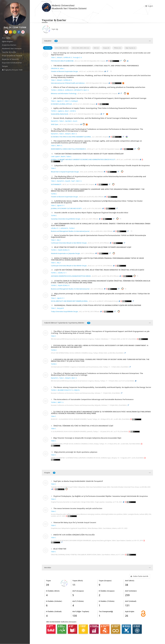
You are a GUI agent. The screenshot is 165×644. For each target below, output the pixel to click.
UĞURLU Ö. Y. (55, 228)
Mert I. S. (60, 146)
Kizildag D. (75, 101)
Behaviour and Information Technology (64, 93)
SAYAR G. (73, 111)
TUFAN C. (54, 90)
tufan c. (62, 68)
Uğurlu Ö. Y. (61, 101)
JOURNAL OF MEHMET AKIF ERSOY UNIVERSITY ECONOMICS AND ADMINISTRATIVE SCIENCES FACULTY (83, 160)
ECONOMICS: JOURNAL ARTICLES (61, 104)
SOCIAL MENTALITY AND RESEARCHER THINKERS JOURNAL (69, 301)
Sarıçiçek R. (60, 308)
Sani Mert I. (69, 121)
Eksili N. (63, 157)
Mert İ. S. (86, 90)
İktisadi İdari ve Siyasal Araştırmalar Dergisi (65, 172)
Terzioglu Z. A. (77, 57)
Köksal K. (60, 57)
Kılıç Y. (59, 240)
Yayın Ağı (50, 29)
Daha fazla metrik (139, 576)
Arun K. (75, 121)
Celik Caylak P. (56, 157)
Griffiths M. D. (68, 57)
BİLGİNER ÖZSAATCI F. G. (66, 390)
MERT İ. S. (61, 402)
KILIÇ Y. (67, 111)
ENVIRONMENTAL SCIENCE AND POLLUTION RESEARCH (68, 149)
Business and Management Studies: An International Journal (70, 231)
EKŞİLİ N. (77, 390)
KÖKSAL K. (61, 90)
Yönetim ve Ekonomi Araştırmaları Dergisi (64, 71)
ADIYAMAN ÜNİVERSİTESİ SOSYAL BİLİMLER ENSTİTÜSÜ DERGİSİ (71, 276)
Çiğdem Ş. (61, 111)
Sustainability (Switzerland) (60, 114)
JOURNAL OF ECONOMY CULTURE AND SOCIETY (66, 208)
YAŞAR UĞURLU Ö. (64, 250)
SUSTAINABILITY (56, 184)
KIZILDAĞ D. (65, 228)
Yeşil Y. (73, 181)
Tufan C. (54, 57)
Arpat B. (68, 181)
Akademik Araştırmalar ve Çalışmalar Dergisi (65, 253)
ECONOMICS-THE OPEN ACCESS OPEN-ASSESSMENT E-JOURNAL (71, 137)
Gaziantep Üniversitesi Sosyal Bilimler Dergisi (66, 219)
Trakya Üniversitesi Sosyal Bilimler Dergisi (64, 312)
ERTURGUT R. (79, 90)
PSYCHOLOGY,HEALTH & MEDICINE (62, 61)
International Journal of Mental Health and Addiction (68, 83)
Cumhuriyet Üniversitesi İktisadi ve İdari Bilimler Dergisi (69, 243)
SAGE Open (55, 124)
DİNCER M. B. (55, 68)
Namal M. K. (55, 121)
